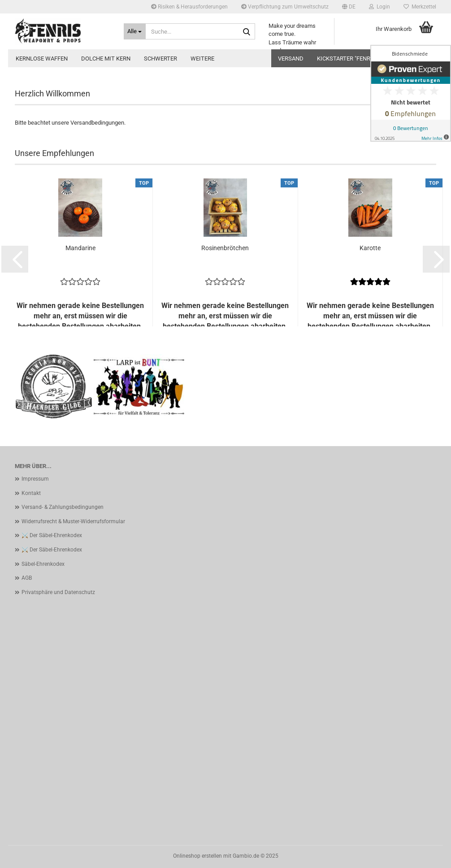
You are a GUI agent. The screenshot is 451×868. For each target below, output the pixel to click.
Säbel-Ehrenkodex (43, 564)
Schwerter (160, 59)
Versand (291, 59)
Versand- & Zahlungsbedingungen (63, 507)
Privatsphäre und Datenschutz (58, 592)
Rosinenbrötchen (225, 248)
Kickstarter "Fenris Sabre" (357, 59)
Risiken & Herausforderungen (189, 7)
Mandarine (80, 248)
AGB (27, 578)
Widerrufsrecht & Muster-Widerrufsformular (73, 521)
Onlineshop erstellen (197, 856)
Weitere (202, 59)
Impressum (35, 479)
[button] (349, 7)
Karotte (370, 248)
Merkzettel (420, 7)
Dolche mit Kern (106, 59)
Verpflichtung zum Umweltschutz (285, 7)
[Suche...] (135, 31)
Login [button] (379, 7)
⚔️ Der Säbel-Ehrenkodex (52, 535)
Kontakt (31, 493)
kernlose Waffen (42, 59)
